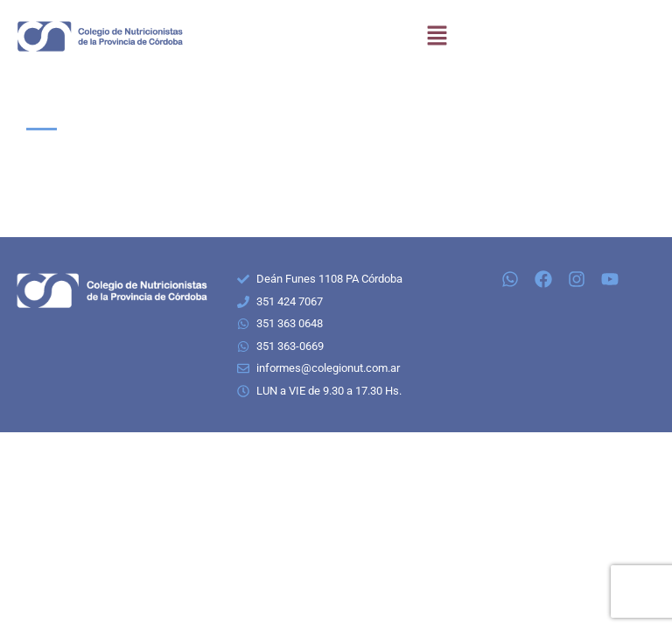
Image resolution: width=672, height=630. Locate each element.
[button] (437, 37)
